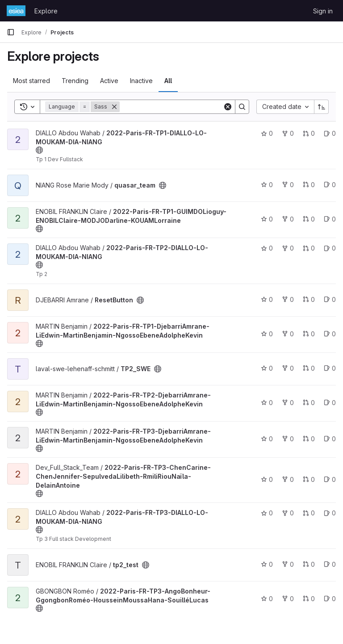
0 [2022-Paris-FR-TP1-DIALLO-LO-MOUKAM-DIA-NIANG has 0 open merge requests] (309, 133)
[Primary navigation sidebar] (11, 32)
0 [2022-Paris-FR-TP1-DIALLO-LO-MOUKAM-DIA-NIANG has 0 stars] (267, 133)
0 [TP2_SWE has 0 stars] (267, 368)
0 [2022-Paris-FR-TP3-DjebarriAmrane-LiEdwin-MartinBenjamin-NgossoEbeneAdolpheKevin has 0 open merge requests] (309, 439)
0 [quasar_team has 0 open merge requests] (309, 185)
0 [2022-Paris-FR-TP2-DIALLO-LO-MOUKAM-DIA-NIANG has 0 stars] (267, 248)
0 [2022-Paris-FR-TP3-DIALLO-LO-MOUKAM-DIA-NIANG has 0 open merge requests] (309, 513)
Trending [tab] (75, 81)
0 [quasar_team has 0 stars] (267, 185)
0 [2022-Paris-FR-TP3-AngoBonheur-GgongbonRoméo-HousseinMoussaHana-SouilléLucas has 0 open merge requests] (309, 599)
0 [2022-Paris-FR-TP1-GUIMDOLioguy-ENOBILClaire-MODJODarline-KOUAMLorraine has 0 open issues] (330, 219)
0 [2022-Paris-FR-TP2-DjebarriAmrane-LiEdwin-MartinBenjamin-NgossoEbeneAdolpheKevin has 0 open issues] (330, 403)
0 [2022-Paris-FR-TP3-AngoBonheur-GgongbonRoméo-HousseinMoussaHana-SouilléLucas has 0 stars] (267, 599)
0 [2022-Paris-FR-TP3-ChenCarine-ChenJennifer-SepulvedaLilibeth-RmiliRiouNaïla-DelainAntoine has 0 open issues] (330, 479)
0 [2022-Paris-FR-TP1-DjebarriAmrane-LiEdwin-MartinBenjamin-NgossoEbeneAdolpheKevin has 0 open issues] (330, 334)
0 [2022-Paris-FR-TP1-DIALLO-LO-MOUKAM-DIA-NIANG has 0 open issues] (330, 133)
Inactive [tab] (141, 81)
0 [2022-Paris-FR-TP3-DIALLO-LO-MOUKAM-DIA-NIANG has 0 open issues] (330, 513)
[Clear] (228, 107)
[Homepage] (16, 11)
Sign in (323, 11)
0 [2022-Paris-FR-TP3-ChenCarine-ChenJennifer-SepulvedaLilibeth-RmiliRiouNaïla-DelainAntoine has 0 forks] (288, 479)
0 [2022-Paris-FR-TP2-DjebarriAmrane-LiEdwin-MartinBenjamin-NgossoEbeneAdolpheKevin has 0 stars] (267, 403)
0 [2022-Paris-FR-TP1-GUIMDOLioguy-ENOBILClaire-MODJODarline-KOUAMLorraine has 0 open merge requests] (309, 219)
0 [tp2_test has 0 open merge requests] (309, 564)
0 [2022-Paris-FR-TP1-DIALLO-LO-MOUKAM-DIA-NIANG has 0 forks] (288, 133)
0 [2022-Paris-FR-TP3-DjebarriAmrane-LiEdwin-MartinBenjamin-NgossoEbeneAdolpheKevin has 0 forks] (288, 439)
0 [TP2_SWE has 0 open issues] (330, 368)
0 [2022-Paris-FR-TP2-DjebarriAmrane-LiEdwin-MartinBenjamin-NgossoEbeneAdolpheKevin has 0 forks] (288, 403)
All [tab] (168, 81)
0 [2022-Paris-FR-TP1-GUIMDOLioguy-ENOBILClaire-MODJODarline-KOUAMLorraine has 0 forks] (288, 219)
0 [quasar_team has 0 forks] (288, 185)
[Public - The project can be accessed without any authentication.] (39, 150)
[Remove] (114, 107)
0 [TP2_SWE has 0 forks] (288, 368)
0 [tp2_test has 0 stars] (267, 564)
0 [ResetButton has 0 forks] (288, 299)
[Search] (175, 107)
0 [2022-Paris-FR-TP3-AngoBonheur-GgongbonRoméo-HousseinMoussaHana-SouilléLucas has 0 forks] (288, 599)
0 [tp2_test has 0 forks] (288, 564)
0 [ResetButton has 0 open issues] (330, 299)
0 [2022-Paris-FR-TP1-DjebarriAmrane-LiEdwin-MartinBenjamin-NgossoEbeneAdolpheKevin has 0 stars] (267, 334)
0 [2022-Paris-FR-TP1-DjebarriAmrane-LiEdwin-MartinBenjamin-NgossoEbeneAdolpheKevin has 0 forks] (288, 334)
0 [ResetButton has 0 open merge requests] (309, 299)
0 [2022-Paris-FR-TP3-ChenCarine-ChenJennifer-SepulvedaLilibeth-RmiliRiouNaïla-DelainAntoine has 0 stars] (267, 479)
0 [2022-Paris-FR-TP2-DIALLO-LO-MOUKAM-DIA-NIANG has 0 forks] (288, 248)
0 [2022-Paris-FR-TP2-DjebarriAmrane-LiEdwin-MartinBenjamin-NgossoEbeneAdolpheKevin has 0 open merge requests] (309, 403)
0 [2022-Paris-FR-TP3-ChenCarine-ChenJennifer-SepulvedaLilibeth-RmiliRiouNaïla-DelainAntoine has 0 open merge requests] (309, 479)
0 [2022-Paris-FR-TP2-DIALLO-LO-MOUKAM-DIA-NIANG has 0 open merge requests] (309, 248)
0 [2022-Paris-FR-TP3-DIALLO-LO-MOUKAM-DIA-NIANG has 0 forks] (288, 513)
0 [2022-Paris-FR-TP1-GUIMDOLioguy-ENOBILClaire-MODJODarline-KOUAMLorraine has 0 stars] (267, 219)
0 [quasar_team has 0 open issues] (330, 185)
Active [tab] (109, 81)
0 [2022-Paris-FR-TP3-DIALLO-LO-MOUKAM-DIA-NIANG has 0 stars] (267, 513)
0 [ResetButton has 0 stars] (267, 299)
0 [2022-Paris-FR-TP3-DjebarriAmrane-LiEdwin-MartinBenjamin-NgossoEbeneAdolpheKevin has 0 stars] (267, 439)
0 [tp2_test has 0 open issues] (330, 564)
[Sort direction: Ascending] (322, 107)
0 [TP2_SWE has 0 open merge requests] (309, 368)
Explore (46, 11)
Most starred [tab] (31, 81)
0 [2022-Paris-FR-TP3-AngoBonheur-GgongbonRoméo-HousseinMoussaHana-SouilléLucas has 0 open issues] (330, 599)
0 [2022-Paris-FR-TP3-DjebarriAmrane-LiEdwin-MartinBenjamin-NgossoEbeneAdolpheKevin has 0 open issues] (330, 439)
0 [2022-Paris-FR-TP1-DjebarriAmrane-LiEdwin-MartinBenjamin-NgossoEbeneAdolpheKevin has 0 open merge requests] (309, 334)
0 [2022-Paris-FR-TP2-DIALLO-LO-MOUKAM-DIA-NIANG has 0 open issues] (330, 248)
